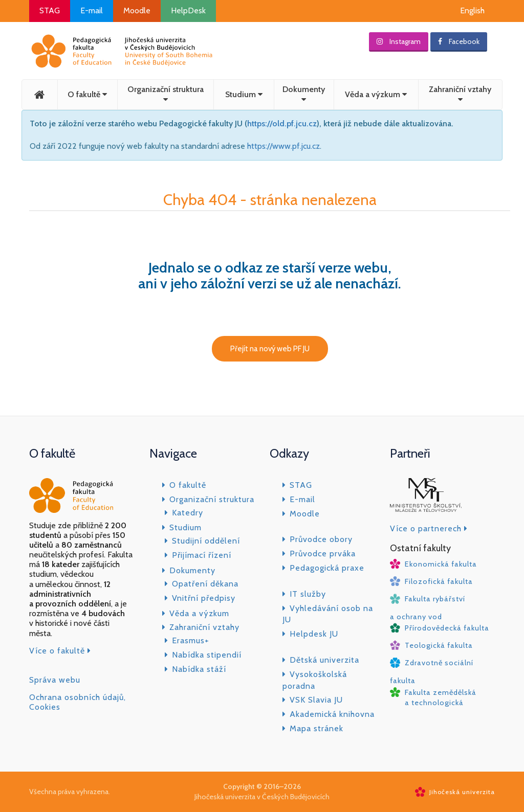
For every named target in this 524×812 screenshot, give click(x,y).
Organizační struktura (166, 94)
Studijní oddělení (206, 541)
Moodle (137, 10)
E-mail (92, 10)
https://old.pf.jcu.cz (282, 123)
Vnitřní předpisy (204, 598)
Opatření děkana (205, 584)
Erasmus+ (191, 640)
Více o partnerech (429, 528)
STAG (50, 10)
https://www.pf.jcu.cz (283, 146)
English (472, 10)
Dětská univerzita (324, 660)
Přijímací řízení (202, 555)
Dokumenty (304, 94)
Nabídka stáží (199, 669)
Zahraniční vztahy (460, 94)
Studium (244, 94)
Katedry (188, 513)
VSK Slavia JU (316, 700)
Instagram (399, 41)
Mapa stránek (316, 728)
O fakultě (87, 94)
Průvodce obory (321, 539)
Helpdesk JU (314, 634)
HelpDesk (188, 10)
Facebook (459, 41)
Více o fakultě (60, 651)
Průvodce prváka (323, 554)
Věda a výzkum (376, 94)
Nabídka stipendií (207, 655)
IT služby (308, 594)
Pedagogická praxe (327, 568)
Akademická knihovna (332, 714)
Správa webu (55, 680)
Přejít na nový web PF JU (270, 349)
